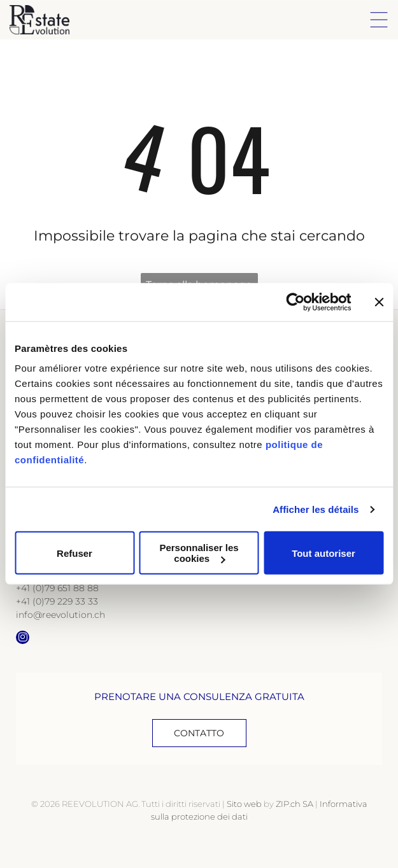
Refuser (75, 553)
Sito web (244, 804)
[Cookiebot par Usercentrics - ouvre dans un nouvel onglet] (295, 302)
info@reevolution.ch (60, 615)
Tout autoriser (323, 553)
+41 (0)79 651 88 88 (57, 588)
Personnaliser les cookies (199, 553)
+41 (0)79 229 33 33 (57, 601)
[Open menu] (379, 20)
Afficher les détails (316, 509)
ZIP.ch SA (295, 804)
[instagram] (23, 639)
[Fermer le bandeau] (379, 302)
